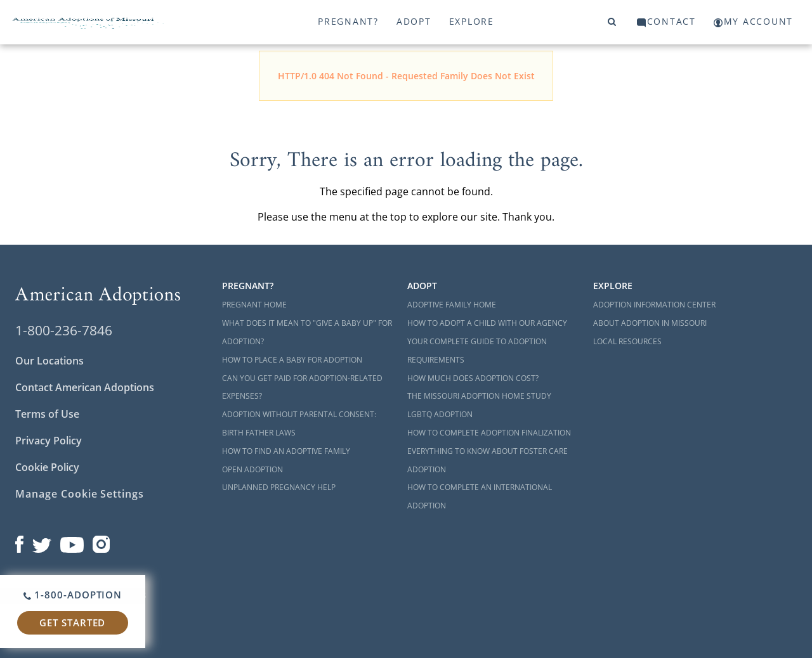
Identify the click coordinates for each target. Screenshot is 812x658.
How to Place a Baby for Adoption (292, 360)
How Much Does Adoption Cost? (473, 378)
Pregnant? (348, 21)
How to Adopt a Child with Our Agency (487, 323)
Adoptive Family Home (452, 305)
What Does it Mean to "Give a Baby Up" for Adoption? (307, 332)
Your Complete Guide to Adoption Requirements (477, 351)
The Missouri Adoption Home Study (479, 396)
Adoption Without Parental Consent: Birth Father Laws (299, 423)
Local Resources (627, 341)
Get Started (72, 623)
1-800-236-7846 (64, 330)
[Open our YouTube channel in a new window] (72, 541)
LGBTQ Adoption (440, 414)
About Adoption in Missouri (650, 323)
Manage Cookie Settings (80, 494)
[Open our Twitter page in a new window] (42, 541)
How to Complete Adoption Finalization (489, 433)
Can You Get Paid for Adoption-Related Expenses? (302, 387)
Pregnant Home (254, 305)
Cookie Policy (47, 467)
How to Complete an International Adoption (480, 496)
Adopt (414, 21)
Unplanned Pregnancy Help (279, 487)
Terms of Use (47, 414)
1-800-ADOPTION (73, 595)
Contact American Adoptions (85, 387)
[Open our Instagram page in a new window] (101, 541)
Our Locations (49, 361)
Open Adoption (252, 469)
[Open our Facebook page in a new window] (19, 541)
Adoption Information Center (654, 305)
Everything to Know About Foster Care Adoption (488, 460)
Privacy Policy (49, 441)
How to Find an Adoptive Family (286, 451)
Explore (472, 21)
